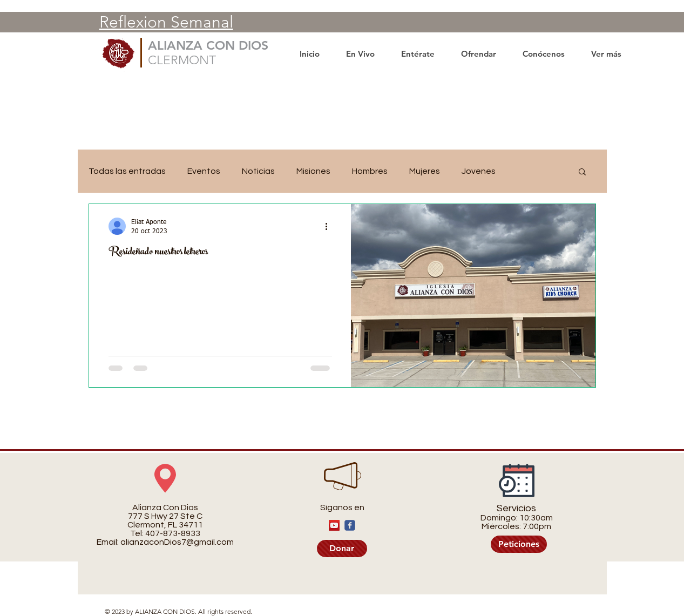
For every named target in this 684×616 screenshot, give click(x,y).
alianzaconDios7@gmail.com (177, 542)
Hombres (370, 171)
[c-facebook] (350, 525)
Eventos (204, 171)
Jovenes (479, 171)
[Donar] (342, 549)
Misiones (313, 171)
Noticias (258, 171)
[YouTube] (334, 525)
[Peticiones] (519, 544)
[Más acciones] (330, 226)
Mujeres (425, 171)
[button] (582, 172)
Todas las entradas (127, 171)
